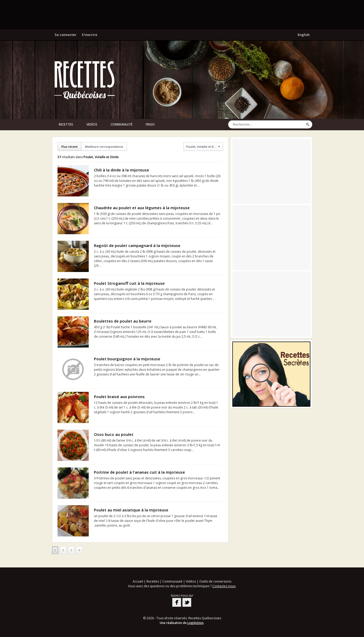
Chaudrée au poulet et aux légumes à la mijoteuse (142, 208)
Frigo (150, 124)
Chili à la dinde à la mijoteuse (122, 170)
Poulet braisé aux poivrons (119, 397)
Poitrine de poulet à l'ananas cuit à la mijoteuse (139, 472)
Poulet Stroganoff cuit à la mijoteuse (129, 283)
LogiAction (195, 623)
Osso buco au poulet (114, 434)
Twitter (187, 602)
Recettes (66, 124)
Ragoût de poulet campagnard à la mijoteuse (137, 245)
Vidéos (92, 124)
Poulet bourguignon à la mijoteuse (127, 359)
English (304, 35)
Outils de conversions (215, 581)
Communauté (122, 124)
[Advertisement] (182, 14)
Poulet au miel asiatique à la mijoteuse (131, 510)
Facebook (177, 602)
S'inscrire (90, 35)
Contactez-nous (224, 586)
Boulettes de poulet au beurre (123, 321)
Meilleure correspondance (104, 147)
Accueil (138, 581)
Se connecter (66, 35)
